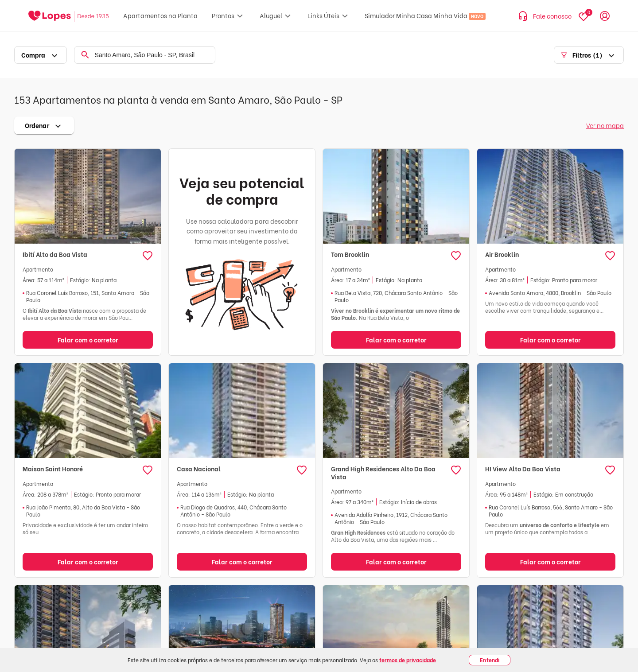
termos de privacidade (408, 660)
